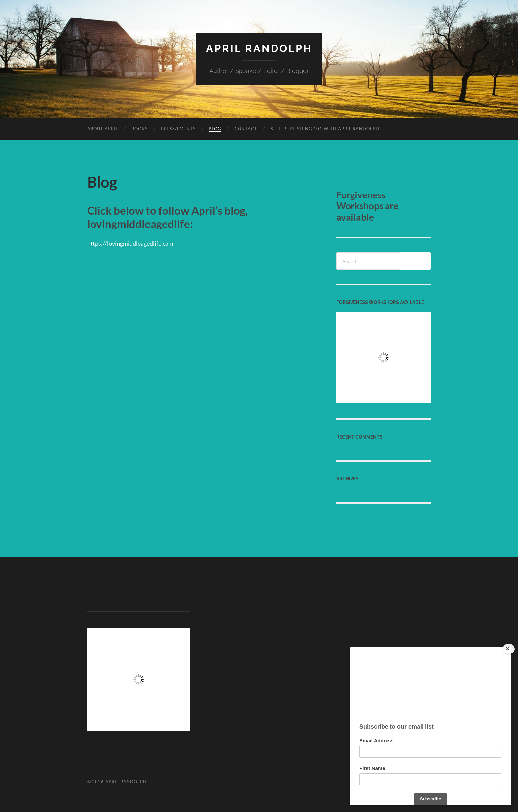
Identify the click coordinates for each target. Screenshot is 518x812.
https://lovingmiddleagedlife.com (133, 243)
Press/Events (178, 128)
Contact (246, 128)
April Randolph (259, 48)
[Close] (509, 649)
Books (140, 128)
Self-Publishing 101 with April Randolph (325, 128)
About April (103, 128)
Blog (215, 128)
